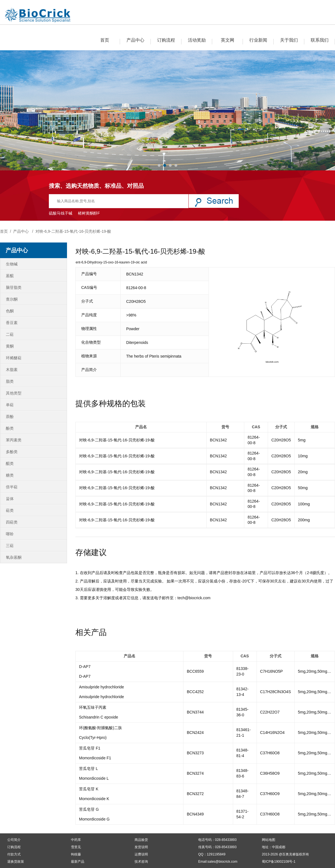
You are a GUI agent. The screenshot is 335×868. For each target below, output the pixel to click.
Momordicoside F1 (95, 758)
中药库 (76, 840)
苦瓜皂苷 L (88, 769)
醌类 (10, 463)
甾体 (10, 499)
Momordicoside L (94, 778)
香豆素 (12, 323)
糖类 (10, 475)
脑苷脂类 (14, 287)
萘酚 (10, 417)
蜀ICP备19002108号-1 (279, 862)
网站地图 (269, 840)
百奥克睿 (289, 854)
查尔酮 (12, 299)
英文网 (228, 40)
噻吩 (10, 534)
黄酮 (10, 346)
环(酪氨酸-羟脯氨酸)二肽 (100, 728)
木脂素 (12, 370)
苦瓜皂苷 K (89, 789)
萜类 (10, 510)
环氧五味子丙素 (93, 707)
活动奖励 (197, 40)
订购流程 (166, 40)
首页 (105, 40)
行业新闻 (258, 40)
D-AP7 (85, 667)
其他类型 (14, 393)
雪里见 (76, 847)
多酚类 (12, 452)
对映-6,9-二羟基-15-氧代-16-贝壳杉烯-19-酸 (73, 231)
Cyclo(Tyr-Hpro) (93, 738)
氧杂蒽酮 (14, 557)
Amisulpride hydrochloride (101, 687)
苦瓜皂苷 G (89, 809)
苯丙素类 (14, 440)
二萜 (10, 334)
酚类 (10, 428)
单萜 (10, 405)
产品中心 (135, 40)
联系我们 (320, 40)
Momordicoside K (94, 799)
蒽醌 (10, 276)
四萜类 (12, 522)
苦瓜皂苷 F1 (90, 748)
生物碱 (12, 264)
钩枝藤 (76, 854)
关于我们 (289, 40)
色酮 (10, 311)
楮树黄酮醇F (89, 213)
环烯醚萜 (14, 358)
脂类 (10, 381)
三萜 (10, 546)
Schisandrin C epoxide (99, 717)
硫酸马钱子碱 (61, 213)
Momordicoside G (94, 819)
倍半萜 (12, 487)
